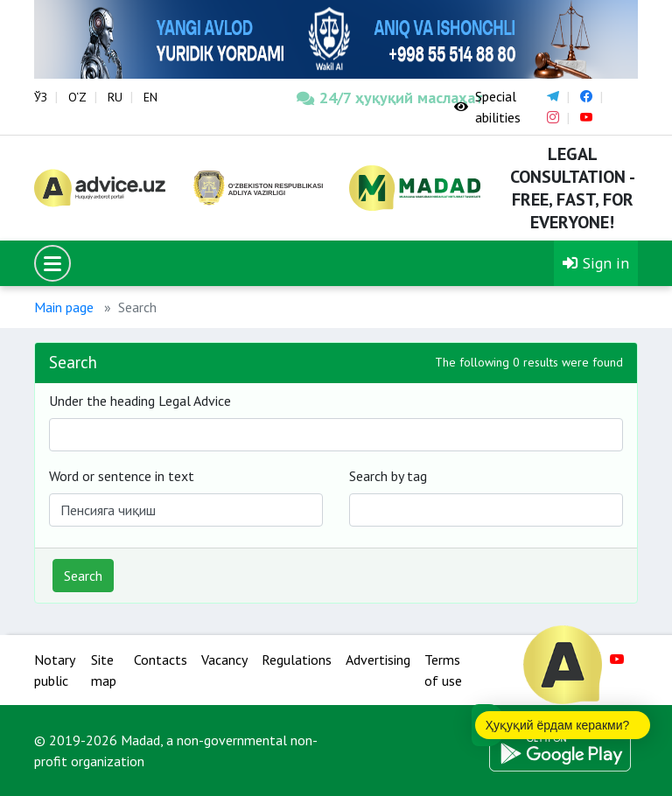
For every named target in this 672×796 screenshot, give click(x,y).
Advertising (378, 660)
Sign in (596, 263)
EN (150, 97)
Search (83, 576)
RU (115, 97)
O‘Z (77, 97)
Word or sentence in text (122, 476)
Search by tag (388, 476)
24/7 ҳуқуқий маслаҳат (362, 98)
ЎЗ (41, 97)
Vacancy (224, 660)
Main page (64, 307)
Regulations (297, 660)
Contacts (161, 660)
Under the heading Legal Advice (140, 401)
